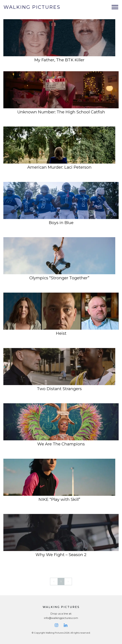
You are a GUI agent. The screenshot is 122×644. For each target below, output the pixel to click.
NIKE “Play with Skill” (59, 499)
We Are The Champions (61, 444)
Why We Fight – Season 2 (61, 555)
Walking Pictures (32, 7)
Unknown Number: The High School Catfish (61, 112)
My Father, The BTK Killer (59, 60)
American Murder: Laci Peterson (59, 167)
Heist (61, 333)
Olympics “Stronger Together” (59, 278)
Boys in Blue (61, 223)
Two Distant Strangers (59, 389)
